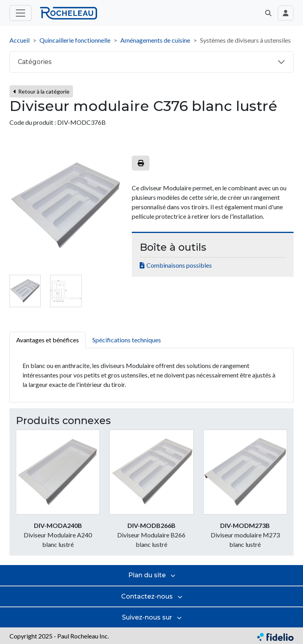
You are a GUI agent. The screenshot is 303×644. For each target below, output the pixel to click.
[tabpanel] (151, 375)
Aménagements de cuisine (155, 40)
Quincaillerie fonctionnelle (75, 40)
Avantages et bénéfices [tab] (48, 340)
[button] (268, 13)
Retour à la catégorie (41, 91)
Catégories (35, 62)
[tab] (25, 291)
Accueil (20, 40)
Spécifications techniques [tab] (127, 340)
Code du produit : (33, 122)
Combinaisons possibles (179, 265)
